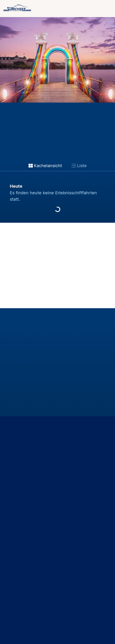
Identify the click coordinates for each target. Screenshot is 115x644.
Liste (79, 166)
